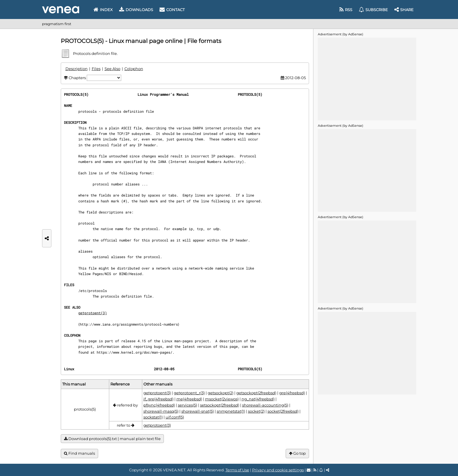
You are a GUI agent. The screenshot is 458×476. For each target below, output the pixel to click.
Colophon (134, 69)
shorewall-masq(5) (161, 411)
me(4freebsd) (189, 399)
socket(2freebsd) (283, 411)
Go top (297, 453)
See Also (112, 69)
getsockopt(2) (221, 393)
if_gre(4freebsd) (158, 399)
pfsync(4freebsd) (159, 405)
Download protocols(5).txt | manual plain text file (112, 439)
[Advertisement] (367, 79)
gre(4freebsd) (292, 393)
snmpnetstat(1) (231, 411)
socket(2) (256, 411)
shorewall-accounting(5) (265, 405)
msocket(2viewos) (222, 399)
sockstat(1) (153, 417)
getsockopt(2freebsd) (256, 393)
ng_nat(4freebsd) (258, 399)
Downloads (136, 10)
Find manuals (79, 453)
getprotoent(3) (93, 313)
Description (77, 69)
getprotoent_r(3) (189, 393)
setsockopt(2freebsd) (220, 405)
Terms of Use (237, 470)
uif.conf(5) (175, 417)
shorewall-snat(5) (198, 411)
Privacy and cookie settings (278, 470)
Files (96, 69)
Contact (172, 10)
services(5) (188, 405)
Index (103, 10)
